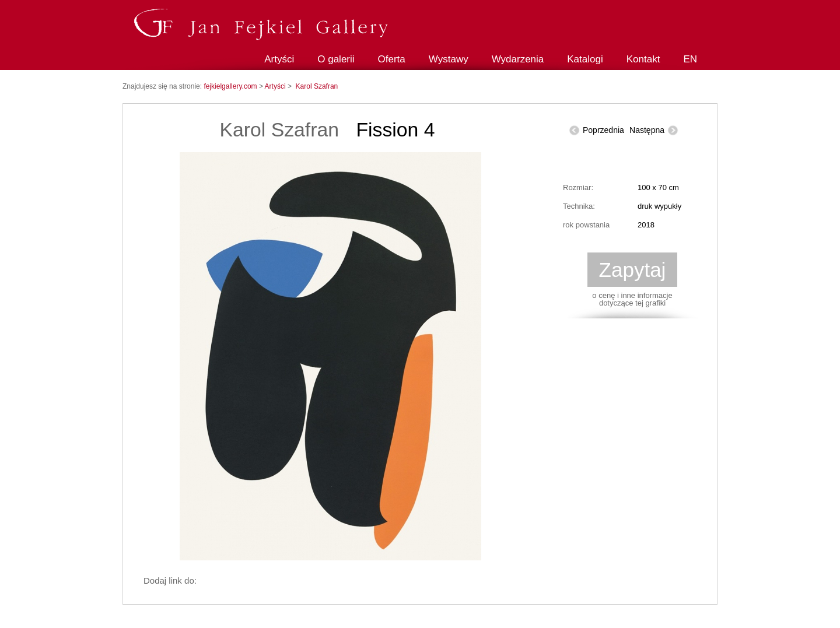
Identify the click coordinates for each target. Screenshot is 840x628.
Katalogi (585, 59)
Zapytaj (633, 270)
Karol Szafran (317, 86)
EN (690, 59)
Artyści (279, 59)
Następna (647, 130)
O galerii (336, 59)
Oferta (392, 59)
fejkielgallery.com (231, 86)
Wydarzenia (518, 59)
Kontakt (643, 59)
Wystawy (449, 59)
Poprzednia (603, 130)
